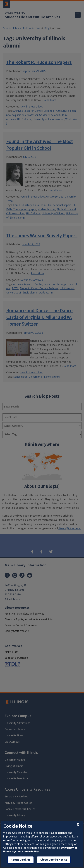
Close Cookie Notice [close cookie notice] (54, 860)
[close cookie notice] (78, 824)
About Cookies (21, 860)
